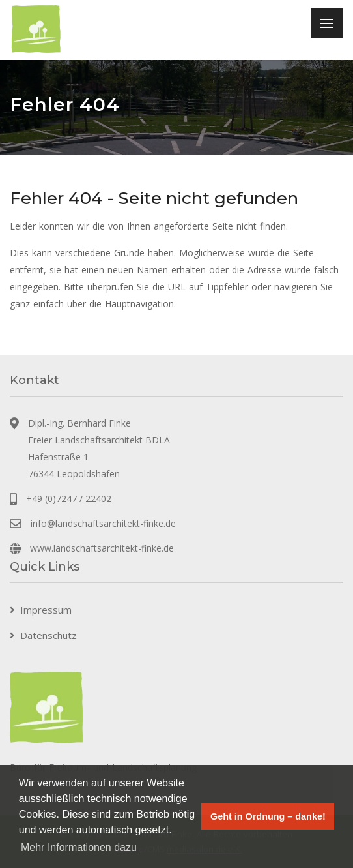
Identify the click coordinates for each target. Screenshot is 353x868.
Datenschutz (49, 635)
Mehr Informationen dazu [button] (79, 847)
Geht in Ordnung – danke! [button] (268, 816)
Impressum (46, 610)
